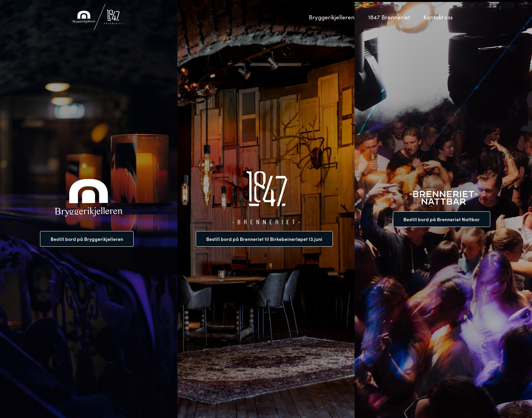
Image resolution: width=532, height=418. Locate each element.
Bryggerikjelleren (332, 17)
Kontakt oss (438, 17)
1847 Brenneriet (389, 17)
